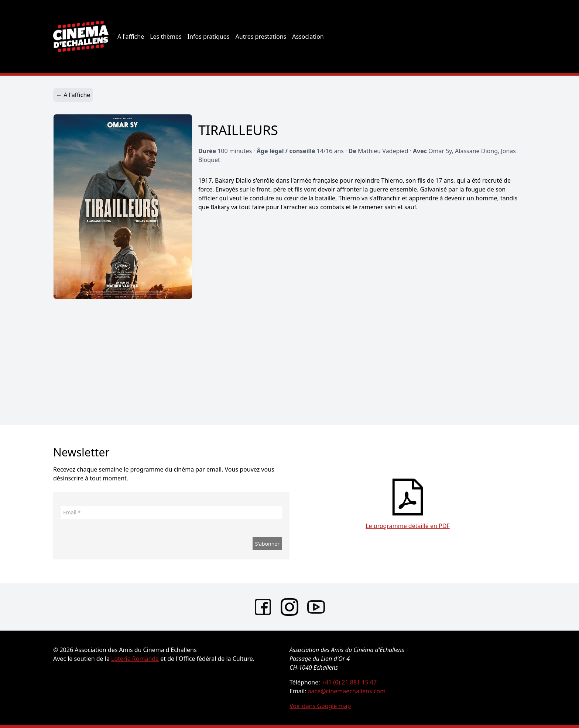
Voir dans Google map (320, 706)
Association (308, 37)
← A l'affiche (73, 95)
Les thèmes (166, 37)
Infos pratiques (209, 37)
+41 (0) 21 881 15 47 (349, 682)
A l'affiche (131, 37)
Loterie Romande (135, 659)
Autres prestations (261, 37)
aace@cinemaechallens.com (347, 691)
